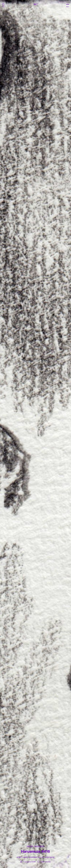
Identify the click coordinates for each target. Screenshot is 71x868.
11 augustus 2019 (29, 862)
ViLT (35, 4)
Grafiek (30, 846)
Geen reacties (45, 862)
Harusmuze (39, 846)
